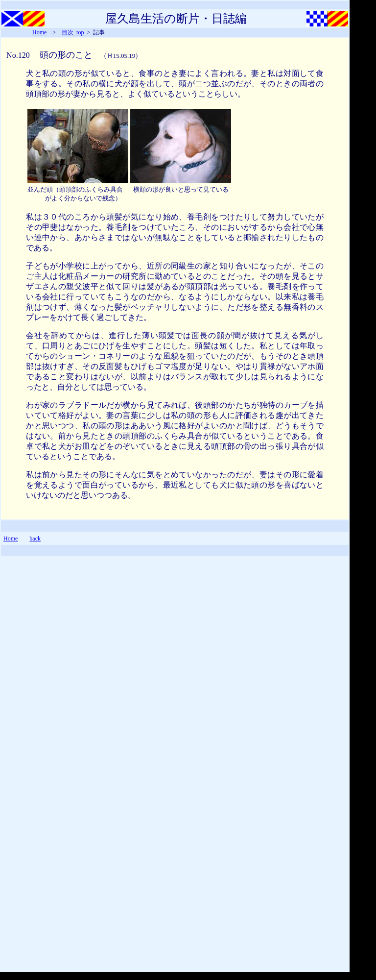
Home (39, 32)
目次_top (73, 32)
